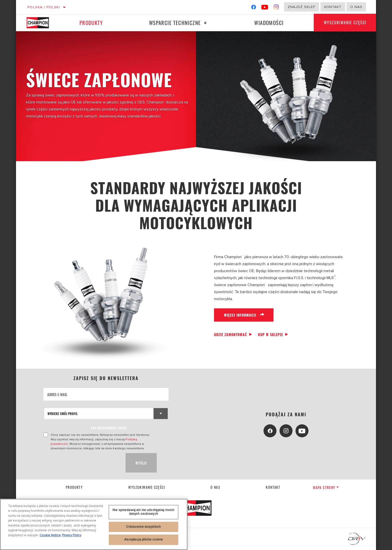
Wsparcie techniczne (175, 23)
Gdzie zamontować (230, 334)
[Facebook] (254, 8)
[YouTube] (265, 8)
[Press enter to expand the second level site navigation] (205, 23)
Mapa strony (326, 487)
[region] (94, 524)
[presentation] (81, 463)
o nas (356, 7)
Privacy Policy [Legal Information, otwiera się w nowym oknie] (72, 535)
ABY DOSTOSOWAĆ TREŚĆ (109, 428)
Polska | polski (44, 7)
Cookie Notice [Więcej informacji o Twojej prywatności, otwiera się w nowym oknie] (50, 535)
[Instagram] (276, 8)
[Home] (41, 23)
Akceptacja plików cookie (143, 540)
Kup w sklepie (270, 334)
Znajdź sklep (301, 7)
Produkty (91, 23)
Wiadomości (269, 23)
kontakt (273, 487)
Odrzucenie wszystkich (143, 527)
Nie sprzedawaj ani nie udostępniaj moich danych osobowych (143, 512)
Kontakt (333, 7)
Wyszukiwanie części (345, 23)
